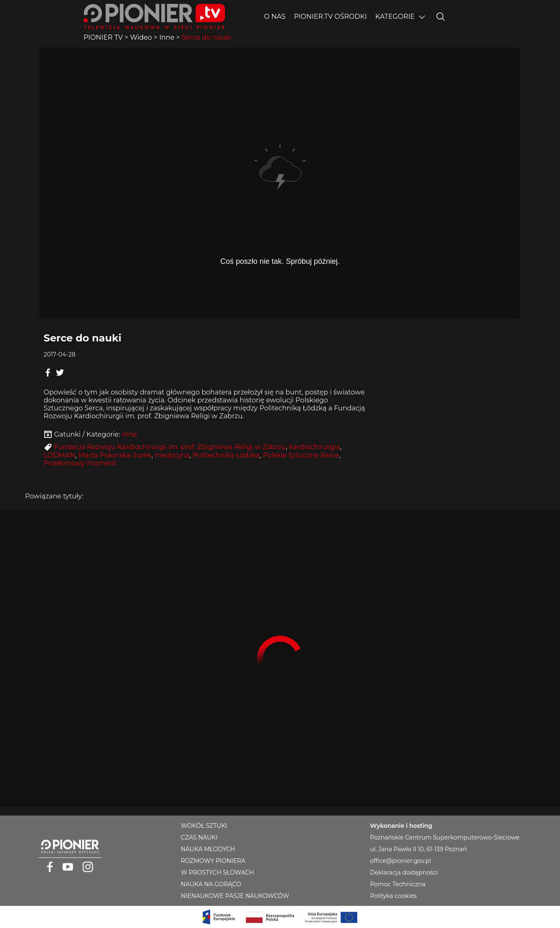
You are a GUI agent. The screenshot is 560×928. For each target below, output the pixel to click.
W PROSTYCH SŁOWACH (217, 872)
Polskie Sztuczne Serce (301, 455)
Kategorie (395, 16)
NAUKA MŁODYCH (208, 849)
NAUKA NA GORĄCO (211, 884)
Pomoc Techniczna (398, 884)
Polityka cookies (394, 896)
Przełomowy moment (80, 463)
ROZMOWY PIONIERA (213, 861)
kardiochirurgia (315, 447)
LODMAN (60, 455)
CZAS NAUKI (199, 837)
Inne (129, 434)
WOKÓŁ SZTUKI (204, 826)
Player (280, 183)
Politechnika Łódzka (226, 455)
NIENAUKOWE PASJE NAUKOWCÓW (235, 896)
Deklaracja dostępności (404, 872)
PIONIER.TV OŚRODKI (330, 16)
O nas (275, 16)
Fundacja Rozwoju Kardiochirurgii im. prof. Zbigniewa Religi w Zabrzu (170, 447)
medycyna (172, 455)
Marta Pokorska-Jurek (115, 455)
